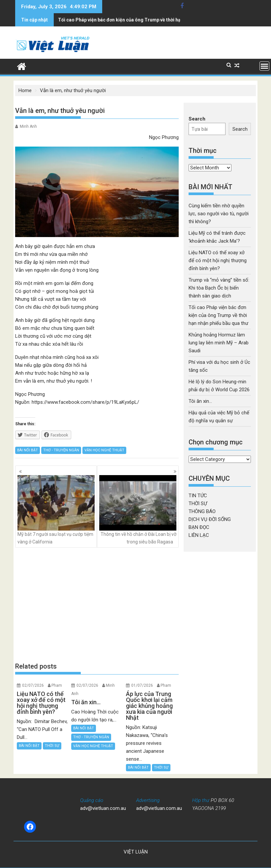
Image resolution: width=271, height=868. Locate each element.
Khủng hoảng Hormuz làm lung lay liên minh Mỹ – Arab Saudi (219, 343)
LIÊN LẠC (199, 535)
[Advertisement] (97, 605)
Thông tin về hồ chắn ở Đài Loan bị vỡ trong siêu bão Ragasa (138, 510)
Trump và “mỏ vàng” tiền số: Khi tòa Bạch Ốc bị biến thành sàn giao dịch (219, 288)
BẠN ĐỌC (199, 527)
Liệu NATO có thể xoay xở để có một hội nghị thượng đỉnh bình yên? (218, 260)
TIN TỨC (198, 496)
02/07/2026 (33, 685)
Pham (57, 685)
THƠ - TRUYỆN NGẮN (61, 450)
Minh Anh (28, 126)
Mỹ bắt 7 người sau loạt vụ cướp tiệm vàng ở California (56, 510)
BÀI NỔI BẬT (28, 450)
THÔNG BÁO (202, 511)
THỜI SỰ (52, 746)
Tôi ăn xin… (200, 401)
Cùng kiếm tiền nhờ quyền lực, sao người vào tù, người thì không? (219, 214)
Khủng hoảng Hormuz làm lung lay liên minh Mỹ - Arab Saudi (123, 20)
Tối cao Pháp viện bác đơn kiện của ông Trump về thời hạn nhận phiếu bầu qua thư (218, 315)
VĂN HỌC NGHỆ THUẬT (104, 450)
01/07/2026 (142, 685)
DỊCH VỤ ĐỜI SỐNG (210, 519)
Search (197, 119)
